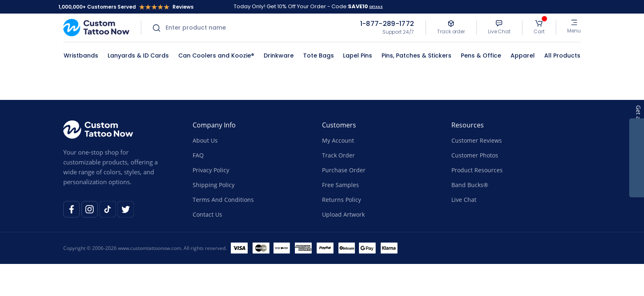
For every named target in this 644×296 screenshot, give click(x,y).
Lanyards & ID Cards (138, 55)
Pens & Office (481, 55)
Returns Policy (342, 200)
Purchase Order (344, 170)
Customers (339, 125)
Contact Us (207, 214)
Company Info (214, 125)
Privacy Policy (211, 170)
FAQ (198, 155)
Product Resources (477, 170)
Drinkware (279, 55)
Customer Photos (475, 155)
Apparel (523, 55)
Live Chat (464, 200)
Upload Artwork (343, 214)
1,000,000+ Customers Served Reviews (126, 7)
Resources (468, 125)
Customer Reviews (477, 140)
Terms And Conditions (223, 200)
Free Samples (340, 185)
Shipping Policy (214, 185)
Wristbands (81, 55)
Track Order (338, 155)
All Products (562, 55)
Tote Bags (319, 55)
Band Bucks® (470, 185)
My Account (338, 140)
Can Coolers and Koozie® (216, 55)
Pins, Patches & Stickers (416, 55)
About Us (205, 140)
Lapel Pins (358, 55)
